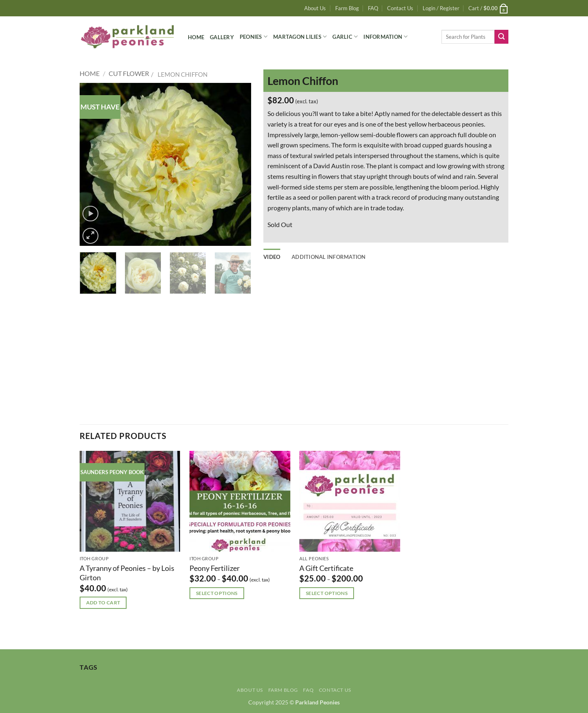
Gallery (222, 37)
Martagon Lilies (300, 37)
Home (196, 37)
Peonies (254, 37)
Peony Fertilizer (215, 568)
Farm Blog (347, 8)
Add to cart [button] (103, 603)
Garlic (345, 37)
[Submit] (501, 37)
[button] (441, 8)
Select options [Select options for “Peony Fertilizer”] (217, 593)
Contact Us (400, 8)
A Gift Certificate (326, 568)
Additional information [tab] (329, 257)
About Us (315, 8)
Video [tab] (272, 257)
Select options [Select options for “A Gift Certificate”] (327, 593)
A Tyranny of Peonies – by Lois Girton (127, 573)
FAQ (373, 8)
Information (385, 37)
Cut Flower (129, 73)
